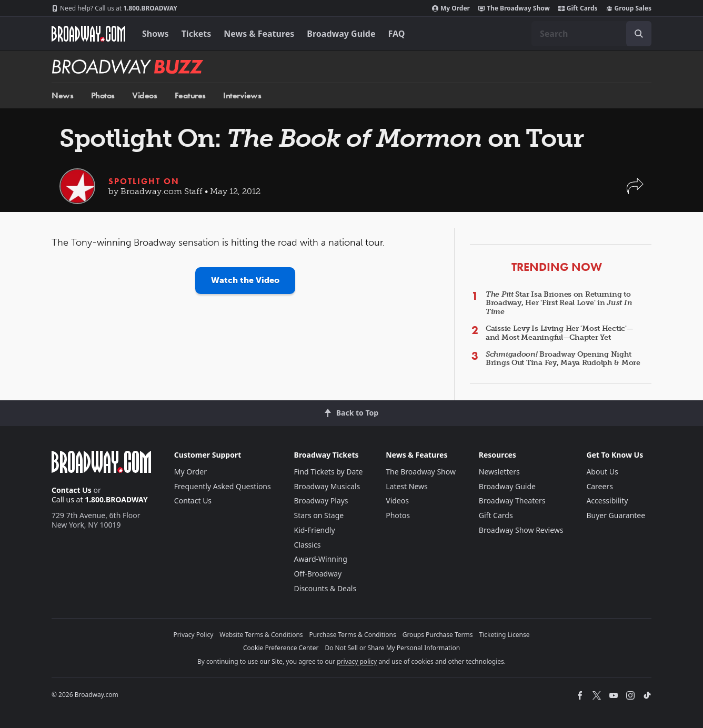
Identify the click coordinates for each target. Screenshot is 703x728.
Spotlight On (144, 181)
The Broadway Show (514, 8)
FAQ (397, 34)
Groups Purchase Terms (438, 635)
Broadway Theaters (512, 500)
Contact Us (72, 490)
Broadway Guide (341, 34)
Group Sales (629, 8)
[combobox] (591, 34)
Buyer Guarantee (616, 515)
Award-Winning (321, 559)
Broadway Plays (321, 500)
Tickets (197, 34)
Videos (144, 95)
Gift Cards (578, 8)
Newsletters (499, 472)
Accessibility (607, 500)
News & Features (259, 34)
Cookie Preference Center (281, 648)
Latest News (407, 486)
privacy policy (357, 661)
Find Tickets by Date (329, 472)
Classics (308, 545)
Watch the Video (245, 280)
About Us (602, 472)
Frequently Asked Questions (223, 486)
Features (190, 95)
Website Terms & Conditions (261, 635)
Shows (155, 34)
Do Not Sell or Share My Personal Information (392, 648)
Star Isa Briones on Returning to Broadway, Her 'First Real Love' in (559, 303)
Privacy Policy (194, 635)
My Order (451, 8)
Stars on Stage (319, 515)
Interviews (242, 95)
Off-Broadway (318, 574)
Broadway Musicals (327, 486)
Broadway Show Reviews (521, 530)
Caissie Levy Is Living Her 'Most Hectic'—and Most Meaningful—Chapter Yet (560, 333)
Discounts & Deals (325, 588)
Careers (599, 486)
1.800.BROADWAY (114, 8)
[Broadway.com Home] (88, 34)
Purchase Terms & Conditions (353, 635)
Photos (103, 95)
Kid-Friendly (315, 530)
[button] (635, 191)
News (62, 95)
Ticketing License (505, 635)
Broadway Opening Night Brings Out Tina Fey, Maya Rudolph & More (563, 359)
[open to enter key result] (639, 34)
